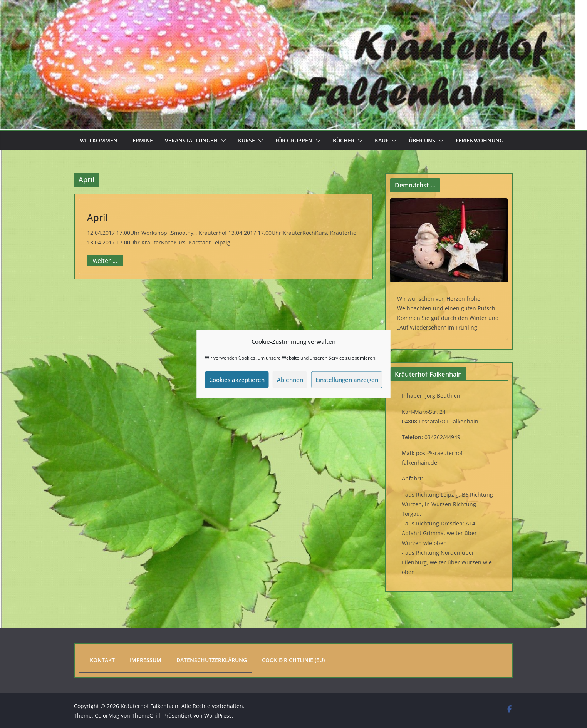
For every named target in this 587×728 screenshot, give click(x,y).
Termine (141, 140)
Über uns (422, 140)
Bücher (344, 140)
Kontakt (102, 660)
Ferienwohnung (480, 140)
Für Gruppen (294, 140)
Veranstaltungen (191, 140)
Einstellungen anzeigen (347, 380)
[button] (222, 141)
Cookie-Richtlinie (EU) (293, 660)
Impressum (146, 660)
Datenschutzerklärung (212, 660)
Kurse (247, 140)
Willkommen (99, 140)
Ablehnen (290, 380)
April (97, 217)
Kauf (382, 140)
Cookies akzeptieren (237, 380)
